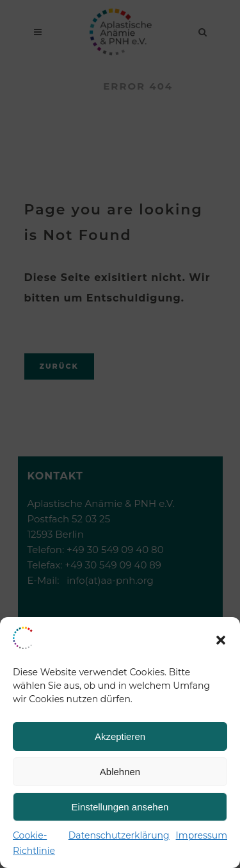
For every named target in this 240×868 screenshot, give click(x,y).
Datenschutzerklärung (119, 835)
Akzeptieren (120, 736)
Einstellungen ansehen (120, 807)
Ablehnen (120, 772)
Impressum (202, 835)
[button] (221, 640)
